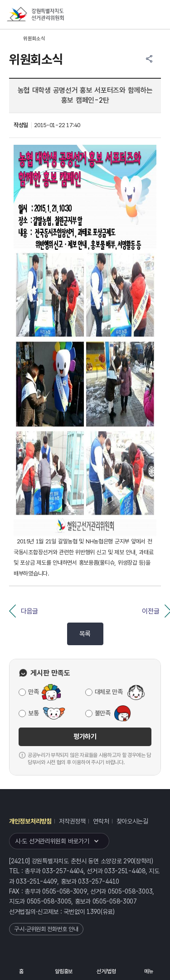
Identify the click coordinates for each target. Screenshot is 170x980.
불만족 (103, 713)
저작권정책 (72, 821)
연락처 (101, 821)
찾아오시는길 (132, 821)
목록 (85, 634)
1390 (94, 912)
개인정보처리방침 (30, 821)
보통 (33, 713)
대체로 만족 (109, 692)
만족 (33, 692)
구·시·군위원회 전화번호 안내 (46, 929)
